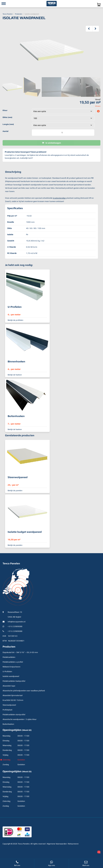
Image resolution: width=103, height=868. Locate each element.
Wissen (98, 106)
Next (96, 29)
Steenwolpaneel (9, 705)
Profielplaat (7, 710)
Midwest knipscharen (11, 667)
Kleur (5, 110)
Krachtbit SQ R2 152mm (13, 700)
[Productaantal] (63, 133)
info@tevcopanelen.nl (17, 622)
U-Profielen (7, 671)
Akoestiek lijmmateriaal (13, 695)
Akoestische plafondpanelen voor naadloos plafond (24, 691)
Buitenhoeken (8, 724)
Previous (89, 29)
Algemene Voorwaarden (57, 844)
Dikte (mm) (7, 117)
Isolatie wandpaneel (11, 676)
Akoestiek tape (9, 686)
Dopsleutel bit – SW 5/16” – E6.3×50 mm (20, 652)
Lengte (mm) (8, 124)
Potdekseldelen (9, 657)
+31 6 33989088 (15, 626)
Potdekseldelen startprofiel (14, 714)
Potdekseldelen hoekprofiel (14, 681)
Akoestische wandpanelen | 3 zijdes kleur (20, 719)
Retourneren (73, 844)
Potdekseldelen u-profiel (13, 662)
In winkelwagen (53, 143)
